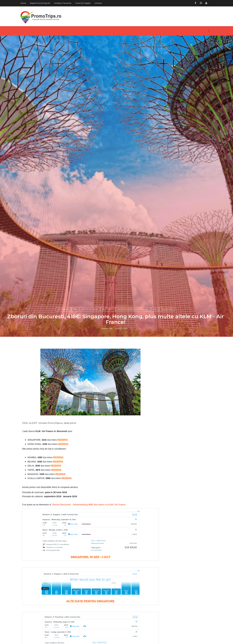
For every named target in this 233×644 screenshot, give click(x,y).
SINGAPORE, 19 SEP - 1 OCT (87, 642)
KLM (156, 392)
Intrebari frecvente (67, 3)
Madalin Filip (108, 412)
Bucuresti (109, 392)
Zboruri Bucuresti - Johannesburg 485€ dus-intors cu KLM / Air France (93, 590)
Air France (64, 392)
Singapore (168, 392)
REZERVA (67, 525)
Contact (103, 3)
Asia (77, 392)
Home (28, 3)
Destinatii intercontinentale (134, 392)
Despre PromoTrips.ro (45, 3)
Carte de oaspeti (87, 3)
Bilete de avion (91, 392)
